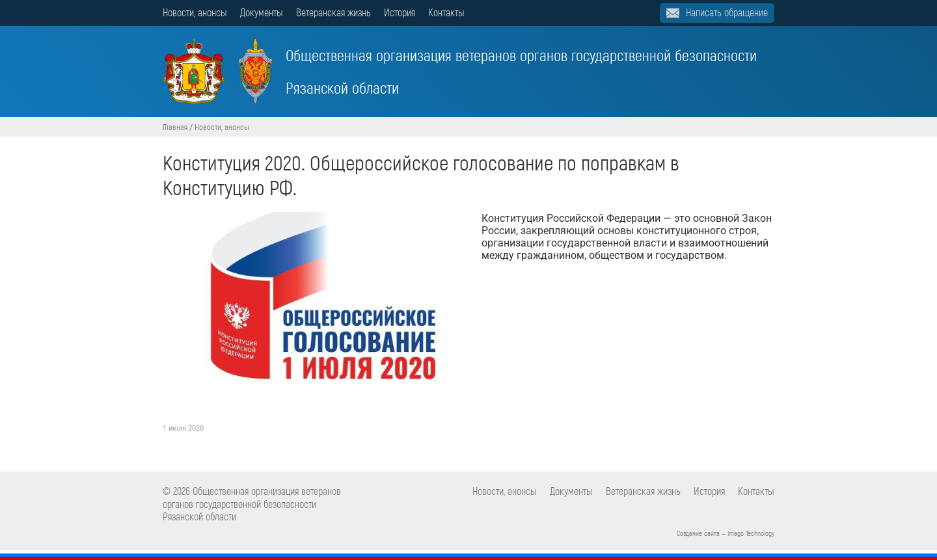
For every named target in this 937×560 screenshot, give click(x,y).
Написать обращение (727, 12)
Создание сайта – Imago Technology (726, 533)
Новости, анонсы (195, 12)
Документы (262, 12)
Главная (175, 127)
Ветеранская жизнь (333, 12)
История (400, 12)
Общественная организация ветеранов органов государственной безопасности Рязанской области (460, 72)
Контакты (446, 12)
